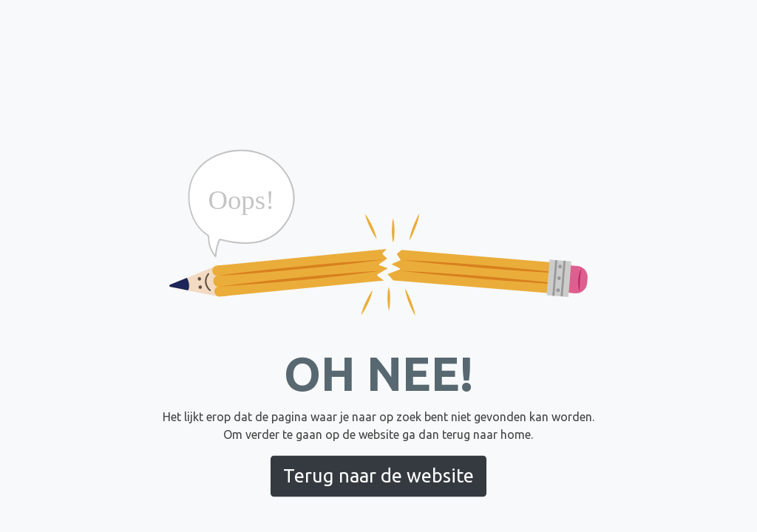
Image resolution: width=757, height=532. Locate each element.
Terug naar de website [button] (378, 475)
